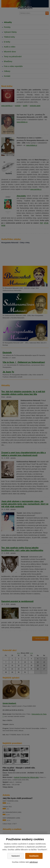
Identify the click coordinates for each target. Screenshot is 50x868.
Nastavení (16, 856)
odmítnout (33, 862)
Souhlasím (34, 856)
